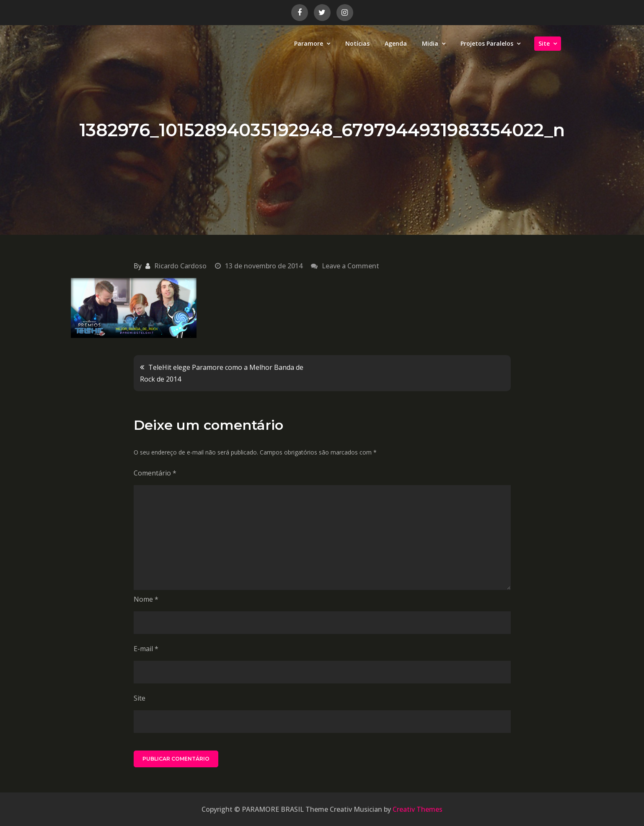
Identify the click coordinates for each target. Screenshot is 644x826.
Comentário (155, 473)
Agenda (396, 43)
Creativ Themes (418, 809)
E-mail (146, 649)
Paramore (309, 43)
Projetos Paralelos (487, 43)
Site (544, 43)
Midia (430, 43)
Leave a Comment (350, 266)
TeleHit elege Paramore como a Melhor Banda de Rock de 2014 (222, 373)
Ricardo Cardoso (180, 266)
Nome (146, 599)
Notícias (357, 43)
